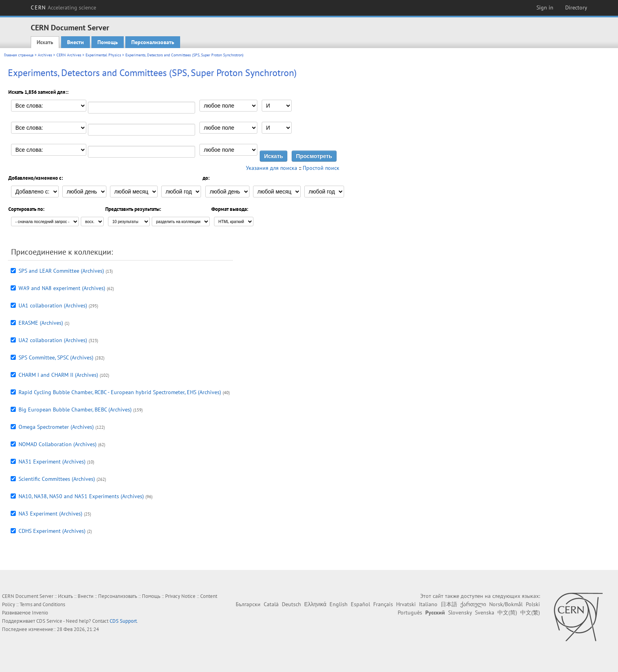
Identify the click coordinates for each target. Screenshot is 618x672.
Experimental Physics (103, 55)
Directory (576, 7)
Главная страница (19, 55)
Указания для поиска (272, 168)
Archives (45, 55)
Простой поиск (321, 168)
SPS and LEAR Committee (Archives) (61, 271)
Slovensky (460, 612)
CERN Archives (69, 55)
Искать (45, 42)
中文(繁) (530, 612)
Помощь (108, 42)
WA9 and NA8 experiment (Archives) (62, 288)
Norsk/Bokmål (506, 604)
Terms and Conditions (42, 604)
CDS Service (49, 621)
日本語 (449, 604)
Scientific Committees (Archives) (57, 479)
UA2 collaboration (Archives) (53, 340)
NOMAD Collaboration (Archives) (58, 444)
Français (383, 604)
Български (248, 604)
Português (410, 612)
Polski (533, 604)
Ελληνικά (315, 604)
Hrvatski (406, 604)
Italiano (428, 604)
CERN (63, 7)
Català (271, 604)
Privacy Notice (180, 596)
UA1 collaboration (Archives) (53, 305)
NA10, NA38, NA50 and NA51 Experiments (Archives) (81, 496)
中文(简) (507, 612)
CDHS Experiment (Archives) (52, 531)
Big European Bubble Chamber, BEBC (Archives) (75, 410)
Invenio (40, 613)
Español (360, 604)
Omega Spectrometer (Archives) (56, 427)
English (339, 604)
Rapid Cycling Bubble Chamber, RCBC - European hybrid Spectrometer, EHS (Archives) (120, 392)
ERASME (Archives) (41, 323)
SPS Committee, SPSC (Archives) (56, 357)
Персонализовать (153, 42)
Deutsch (291, 604)
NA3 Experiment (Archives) (50, 514)
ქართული (473, 604)
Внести (75, 42)
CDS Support (123, 621)
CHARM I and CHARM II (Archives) (58, 375)
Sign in (545, 7)
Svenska (485, 612)
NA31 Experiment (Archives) (52, 462)
